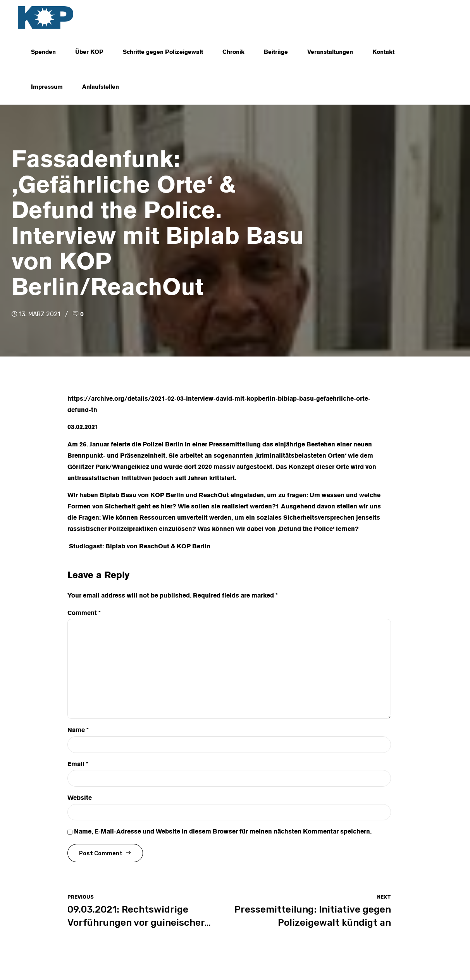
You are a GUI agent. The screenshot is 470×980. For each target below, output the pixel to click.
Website (80, 798)
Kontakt (383, 52)
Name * (78, 730)
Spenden (43, 52)
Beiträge (276, 52)
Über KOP (89, 52)
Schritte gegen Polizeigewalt (163, 52)
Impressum (47, 87)
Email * (78, 765)
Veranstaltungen (330, 52)
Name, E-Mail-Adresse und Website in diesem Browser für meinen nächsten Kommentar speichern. (223, 832)
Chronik (233, 52)
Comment (84, 613)
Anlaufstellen (101, 87)
